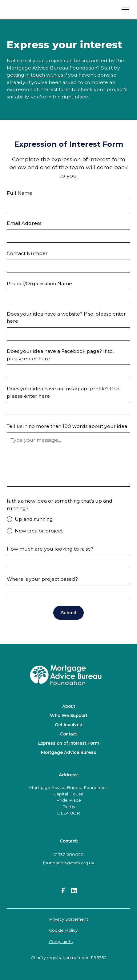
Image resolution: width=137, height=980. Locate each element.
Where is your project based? (42, 579)
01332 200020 (68, 855)
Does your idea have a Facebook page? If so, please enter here (60, 355)
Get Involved (69, 725)
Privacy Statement (69, 919)
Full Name (20, 193)
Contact (68, 734)
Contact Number (27, 253)
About (69, 706)
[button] (124, 10)
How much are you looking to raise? (51, 549)
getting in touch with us (35, 75)
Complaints (61, 942)
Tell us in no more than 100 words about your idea (67, 426)
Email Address (24, 223)
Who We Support (69, 715)
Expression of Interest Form (69, 743)
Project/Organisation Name (39, 283)
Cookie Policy (63, 930)
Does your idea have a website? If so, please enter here (66, 318)
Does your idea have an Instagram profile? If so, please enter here (64, 392)
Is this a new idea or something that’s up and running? (60, 505)
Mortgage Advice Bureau (69, 752)
